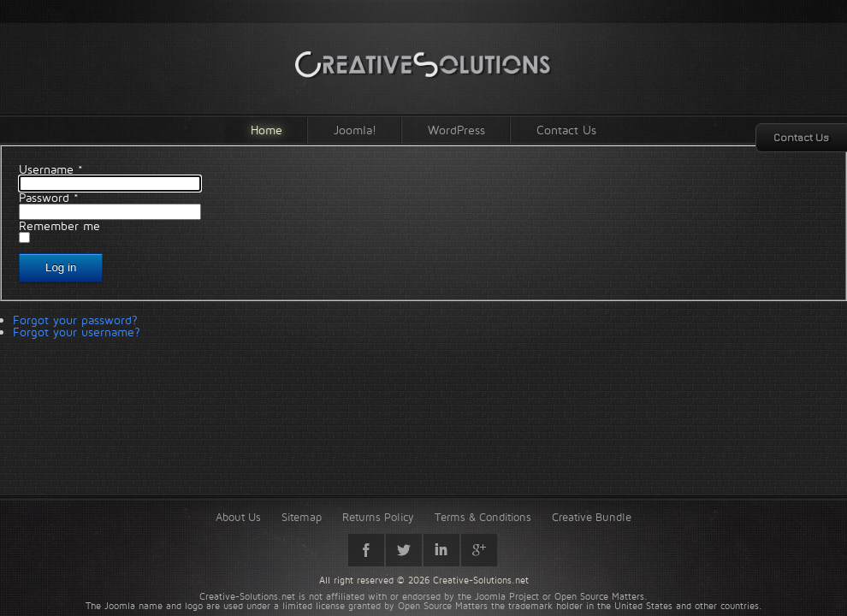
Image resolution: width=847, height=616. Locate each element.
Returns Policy (378, 517)
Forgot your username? (77, 332)
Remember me (59, 225)
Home (267, 130)
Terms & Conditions (483, 517)
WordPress (456, 130)
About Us (238, 517)
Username (51, 169)
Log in (61, 267)
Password (49, 197)
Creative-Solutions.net (481, 580)
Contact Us (566, 130)
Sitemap (302, 517)
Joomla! (355, 130)
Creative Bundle (592, 517)
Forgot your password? (75, 320)
